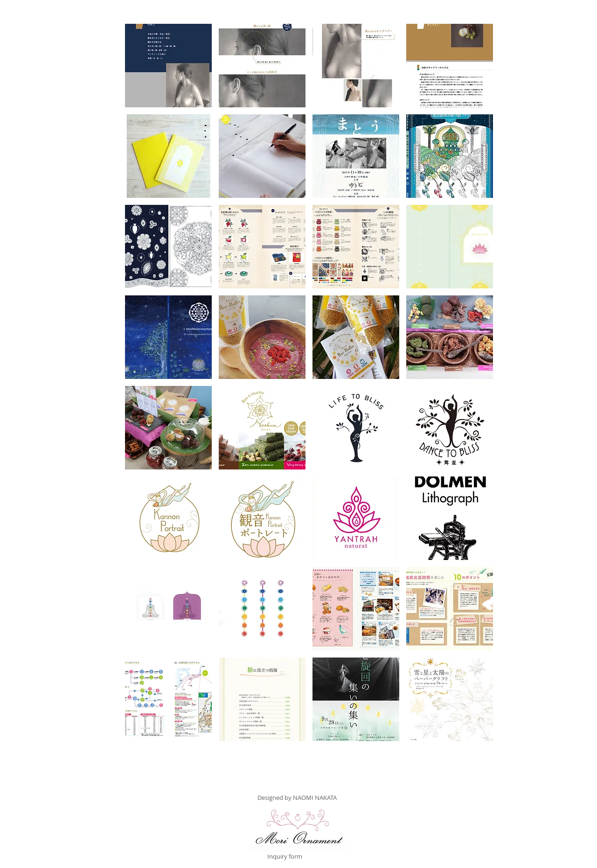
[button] (168, 66)
